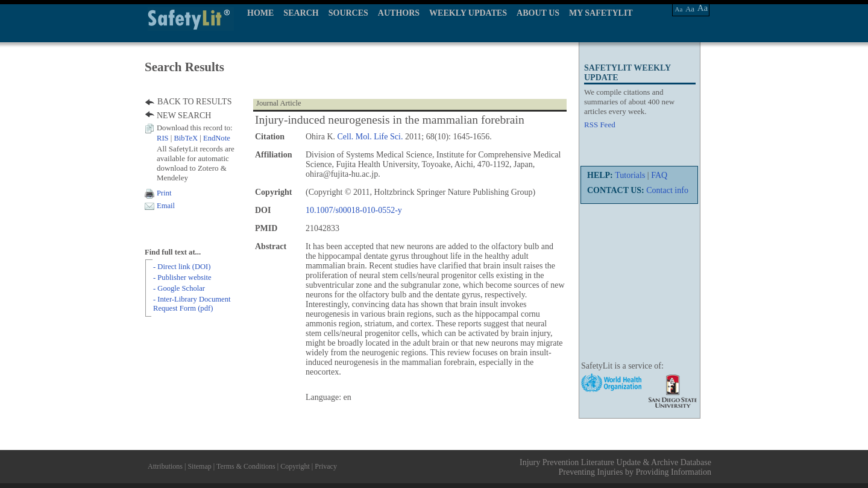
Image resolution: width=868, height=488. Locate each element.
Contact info (667, 190)
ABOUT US (538, 13)
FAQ (659, 175)
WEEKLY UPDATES (468, 13)
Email (166, 206)
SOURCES (348, 13)
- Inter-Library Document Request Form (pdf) (192, 304)
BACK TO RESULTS (194, 102)
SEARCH (301, 13)
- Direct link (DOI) (182, 267)
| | (193, 138)
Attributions (165, 466)
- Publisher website (182, 277)
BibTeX (186, 138)
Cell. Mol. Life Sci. (370, 137)
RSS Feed (600, 125)
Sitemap (199, 466)
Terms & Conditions (246, 466)
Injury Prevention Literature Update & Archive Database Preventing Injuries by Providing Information (615, 467)
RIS (163, 138)
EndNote (217, 138)
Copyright (295, 466)
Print (164, 193)
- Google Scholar (179, 288)
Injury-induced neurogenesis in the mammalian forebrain (390, 120)
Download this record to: (195, 128)
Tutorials (630, 175)
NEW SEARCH (184, 116)
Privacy (326, 466)
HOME (260, 13)
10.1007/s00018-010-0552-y (354, 210)
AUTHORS (399, 13)
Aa (679, 9)
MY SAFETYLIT (601, 13)
